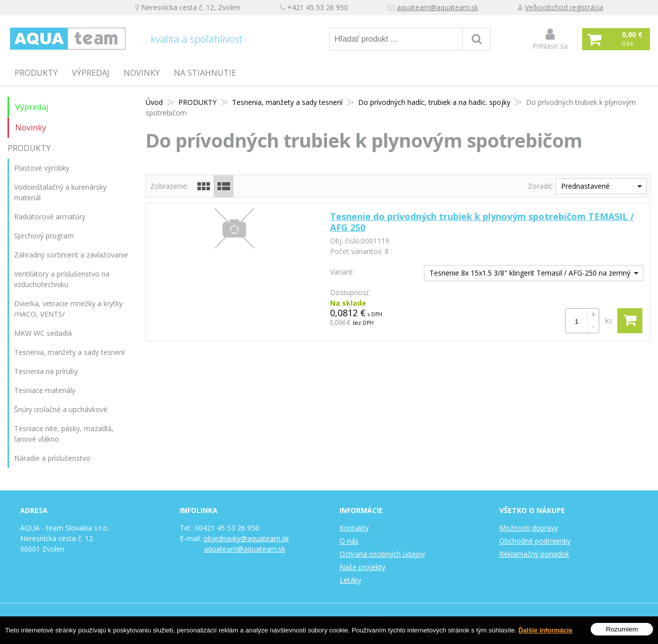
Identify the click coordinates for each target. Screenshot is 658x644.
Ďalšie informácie (545, 630)
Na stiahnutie (205, 73)
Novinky (142, 73)
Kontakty (354, 528)
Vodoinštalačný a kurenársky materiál (60, 192)
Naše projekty (362, 567)
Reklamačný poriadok (534, 554)
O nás (349, 541)
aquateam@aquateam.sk (438, 8)
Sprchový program (44, 236)
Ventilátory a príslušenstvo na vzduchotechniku (62, 279)
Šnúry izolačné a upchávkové (61, 409)
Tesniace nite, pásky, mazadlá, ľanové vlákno (64, 434)
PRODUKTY (36, 73)
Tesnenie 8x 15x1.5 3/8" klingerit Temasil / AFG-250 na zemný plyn (527, 274)
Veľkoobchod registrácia (565, 8)
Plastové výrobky (42, 168)
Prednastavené (585, 186)
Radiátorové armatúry (50, 217)
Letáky (350, 580)
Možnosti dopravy (529, 528)
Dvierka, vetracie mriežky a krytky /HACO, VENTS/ (68, 309)
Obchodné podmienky (535, 541)
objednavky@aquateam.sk (246, 538)
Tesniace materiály (45, 390)
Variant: (342, 272)
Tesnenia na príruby (46, 371)
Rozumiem (622, 629)
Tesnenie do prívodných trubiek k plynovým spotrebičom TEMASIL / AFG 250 (482, 222)
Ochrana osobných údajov (382, 554)
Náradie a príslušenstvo (52, 458)
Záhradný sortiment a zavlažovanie (71, 255)
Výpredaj (91, 73)
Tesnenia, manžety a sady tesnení (69, 352)
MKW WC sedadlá (43, 333)
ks (609, 320)
